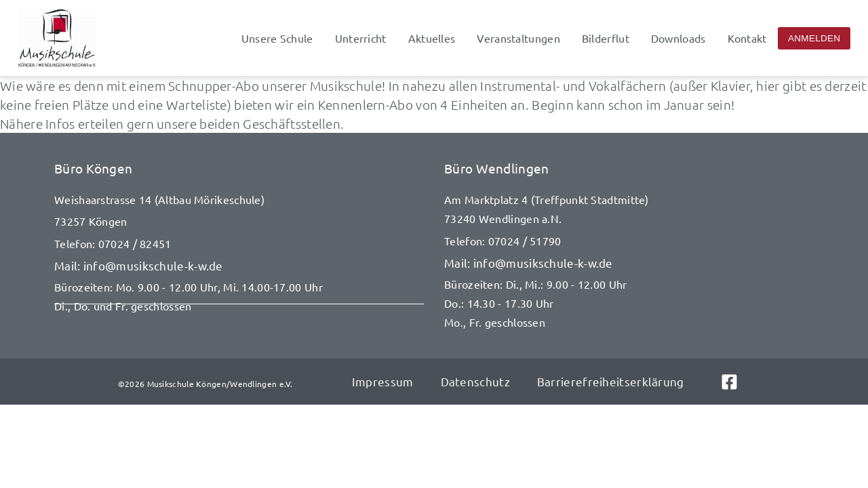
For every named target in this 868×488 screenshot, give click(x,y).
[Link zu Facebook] (735, 382)
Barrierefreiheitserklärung (611, 381)
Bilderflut (606, 38)
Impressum (383, 381)
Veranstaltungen (518, 38)
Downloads (678, 38)
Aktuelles (432, 38)
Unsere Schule (277, 38)
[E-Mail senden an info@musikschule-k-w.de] (239, 266)
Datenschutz (475, 381)
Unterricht (361, 38)
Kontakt (747, 38)
